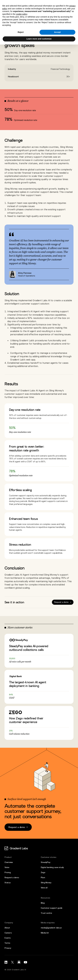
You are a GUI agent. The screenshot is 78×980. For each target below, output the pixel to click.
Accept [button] (57, 32)
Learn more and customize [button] (39, 39)
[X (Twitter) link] (12, 962)
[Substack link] (19, 962)
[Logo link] (15, 848)
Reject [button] (21, 32)
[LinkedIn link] (6, 962)
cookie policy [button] (22, 14)
